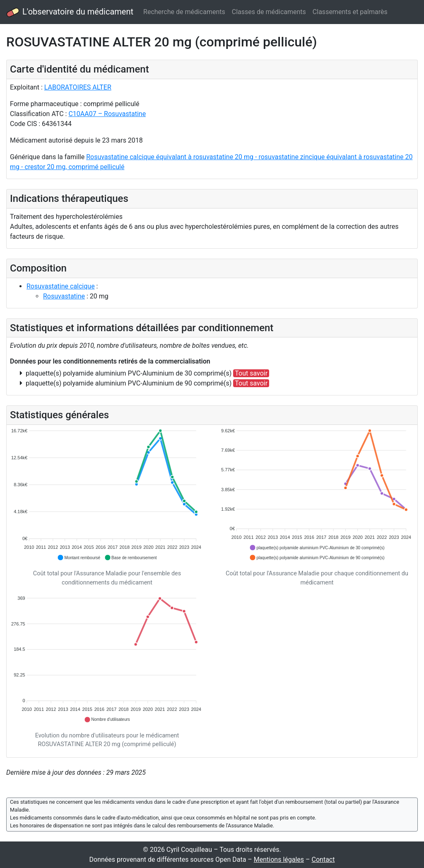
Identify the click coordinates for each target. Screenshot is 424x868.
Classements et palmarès (350, 12)
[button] (79, 558)
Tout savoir (251, 373)
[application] (107, 495)
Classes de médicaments (269, 12)
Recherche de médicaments (184, 12)
